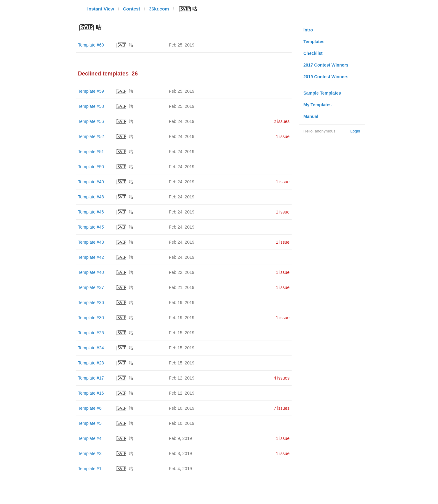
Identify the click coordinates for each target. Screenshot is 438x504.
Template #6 (90, 408)
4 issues (282, 378)
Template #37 (91, 287)
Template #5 (90, 423)
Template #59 (91, 91)
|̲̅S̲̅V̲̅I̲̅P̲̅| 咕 (124, 45)
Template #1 (90, 469)
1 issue (283, 136)
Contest (132, 9)
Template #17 (91, 378)
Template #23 (91, 363)
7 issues (282, 408)
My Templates (317, 105)
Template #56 (91, 121)
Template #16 (91, 393)
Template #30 (91, 318)
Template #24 (91, 348)
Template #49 (91, 182)
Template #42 (91, 257)
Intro (308, 30)
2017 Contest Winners (326, 65)
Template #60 (91, 45)
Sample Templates (322, 93)
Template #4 (90, 438)
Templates (314, 42)
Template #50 (91, 167)
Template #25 (91, 333)
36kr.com (159, 9)
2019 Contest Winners (326, 77)
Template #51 (91, 152)
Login (355, 131)
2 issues (282, 121)
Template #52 (91, 136)
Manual (311, 116)
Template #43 (91, 242)
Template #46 (91, 212)
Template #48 (91, 197)
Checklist (313, 53)
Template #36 (91, 303)
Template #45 (91, 227)
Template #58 (91, 106)
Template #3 (90, 453)
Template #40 (91, 272)
